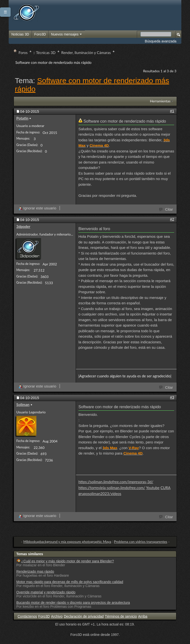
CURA (166, 488)
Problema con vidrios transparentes (141, 542)
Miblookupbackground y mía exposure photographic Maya (67, 542)
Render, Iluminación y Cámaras (86, 53)
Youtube (153, 488)
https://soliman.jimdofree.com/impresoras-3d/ (116, 482)
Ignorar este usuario (37, 208)
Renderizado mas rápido (35, 571)
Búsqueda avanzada (161, 41)
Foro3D (40, 34)
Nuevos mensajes (67, 35)
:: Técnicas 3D (45, 53)
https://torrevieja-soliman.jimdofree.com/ (112, 488)
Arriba (143, 616)
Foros (23, 53)
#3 (172, 397)
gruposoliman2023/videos (100, 494)
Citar (166, 209)
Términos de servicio (121, 616)
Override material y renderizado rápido (46, 592)
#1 (172, 111)
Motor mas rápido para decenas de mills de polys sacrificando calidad (70, 582)
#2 (172, 219)
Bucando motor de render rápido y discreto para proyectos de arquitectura (73, 603)
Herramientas (160, 101)
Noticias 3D (20, 34)
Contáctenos (27, 616)
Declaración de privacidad (84, 616)
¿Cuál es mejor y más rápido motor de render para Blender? (68, 561)
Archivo (57, 616)
